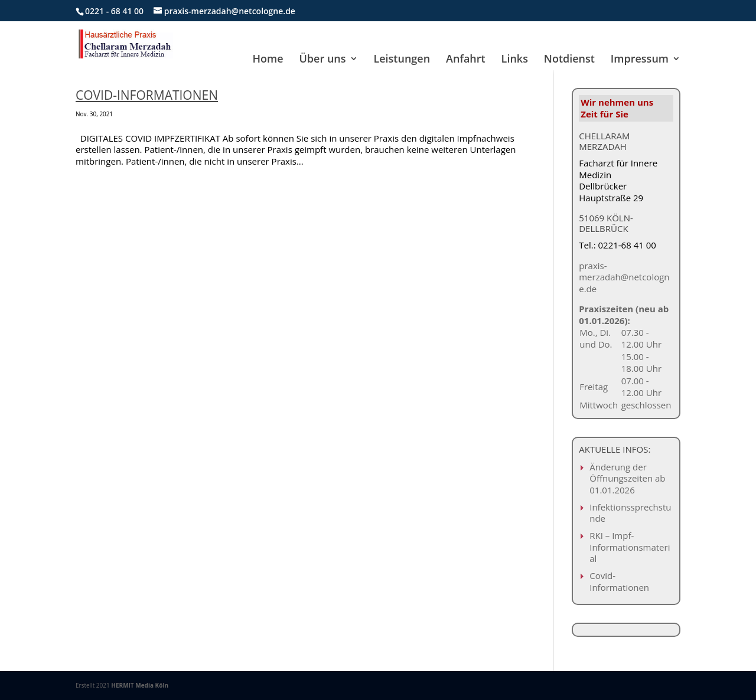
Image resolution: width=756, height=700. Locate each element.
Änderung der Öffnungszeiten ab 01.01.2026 (627, 478)
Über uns (323, 60)
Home (268, 60)
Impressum (640, 60)
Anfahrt (466, 60)
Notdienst (569, 60)
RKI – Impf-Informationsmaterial (630, 547)
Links (515, 60)
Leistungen (402, 60)
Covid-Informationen (147, 95)
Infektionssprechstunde (630, 513)
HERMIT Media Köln (140, 685)
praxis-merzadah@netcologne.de (624, 277)
